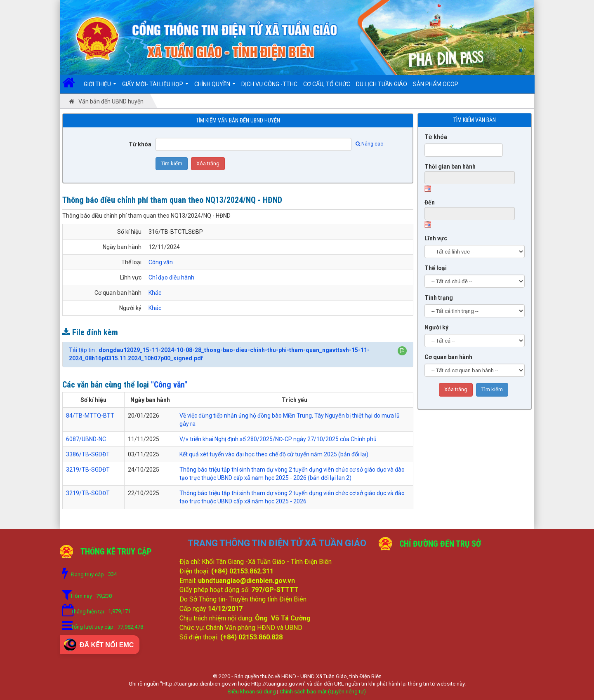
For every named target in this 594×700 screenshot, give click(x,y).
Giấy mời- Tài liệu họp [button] (155, 87)
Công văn (161, 262)
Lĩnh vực (436, 238)
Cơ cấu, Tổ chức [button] (327, 84)
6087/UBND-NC (86, 439)
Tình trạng (439, 298)
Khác (155, 293)
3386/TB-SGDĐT (88, 454)
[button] (402, 351)
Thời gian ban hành (450, 167)
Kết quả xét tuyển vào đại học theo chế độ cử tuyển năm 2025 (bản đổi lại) (274, 454)
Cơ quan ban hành (448, 357)
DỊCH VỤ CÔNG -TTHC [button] (269, 84)
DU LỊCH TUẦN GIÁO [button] (382, 84)
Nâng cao (369, 144)
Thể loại (436, 268)
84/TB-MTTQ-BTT (90, 416)
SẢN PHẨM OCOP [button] (436, 84)
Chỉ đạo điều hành (171, 277)
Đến (430, 202)
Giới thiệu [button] (100, 87)
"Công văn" (169, 385)
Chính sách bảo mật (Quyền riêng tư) (323, 692)
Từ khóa (140, 144)
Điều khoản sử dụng (252, 692)
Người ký (436, 327)
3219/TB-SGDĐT (88, 470)
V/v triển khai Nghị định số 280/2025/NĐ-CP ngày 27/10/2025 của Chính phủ (278, 439)
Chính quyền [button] (215, 87)
